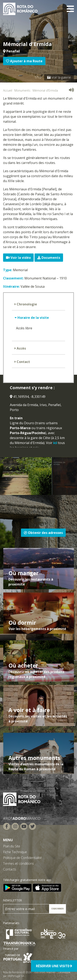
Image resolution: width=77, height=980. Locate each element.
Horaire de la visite (33, 318)
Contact (23, 362)
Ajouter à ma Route (24, 61)
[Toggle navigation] (70, 9)
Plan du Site (12, 846)
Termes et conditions (18, 863)
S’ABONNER (57, 909)
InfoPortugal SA (16, 976)
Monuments (22, 90)
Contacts (10, 869)
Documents (49, 258)
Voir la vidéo (18, 258)
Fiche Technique (15, 852)
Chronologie (26, 304)
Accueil (8, 90)
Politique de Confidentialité (22, 858)
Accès (21, 348)
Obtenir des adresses (43, 533)
